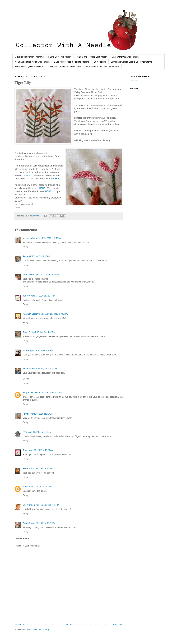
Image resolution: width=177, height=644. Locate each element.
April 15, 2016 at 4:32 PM (44, 332)
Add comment (22, 539)
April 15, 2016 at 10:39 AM (47, 275)
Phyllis (26, 414)
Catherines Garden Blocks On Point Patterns (131, 62)
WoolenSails (29, 369)
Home (69, 625)
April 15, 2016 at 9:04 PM (41, 350)
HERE (56, 179)
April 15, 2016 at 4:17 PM (57, 314)
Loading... (135, 81)
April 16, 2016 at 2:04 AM (42, 414)
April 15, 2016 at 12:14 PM (43, 296)
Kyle (25, 432)
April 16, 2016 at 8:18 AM (40, 432)
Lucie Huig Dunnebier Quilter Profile (65, 67)
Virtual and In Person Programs (29, 57)
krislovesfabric (30, 238)
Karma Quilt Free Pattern (60, 57)
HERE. (27, 175)
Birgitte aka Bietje (32, 393)
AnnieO (27, 523)
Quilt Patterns (100, 62)
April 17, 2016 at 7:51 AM (40, 487)
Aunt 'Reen (28, 275)
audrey (26, 296)
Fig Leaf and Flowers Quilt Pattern (91, 57)
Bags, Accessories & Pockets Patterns (72, 62)
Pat (24, 256)
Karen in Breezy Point (34, 314)
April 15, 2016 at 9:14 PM (48, 369)
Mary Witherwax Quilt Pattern (125, 57)
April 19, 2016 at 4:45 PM (47, 505)
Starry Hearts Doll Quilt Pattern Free (103, 67)
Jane (25, 487)
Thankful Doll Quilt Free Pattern (29, 67)
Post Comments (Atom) (38, 630)
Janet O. (27, 332)
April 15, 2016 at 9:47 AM (39, 256)
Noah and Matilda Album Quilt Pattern (32, 62)
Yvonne (27, 469)
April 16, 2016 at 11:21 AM (41, 450)
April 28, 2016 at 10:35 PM (43, 523)
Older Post (117, 625)
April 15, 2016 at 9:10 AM (50, 238)
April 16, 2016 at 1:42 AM (53, 393)
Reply (25, 247)
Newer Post (21, 625)
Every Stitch (29, 505)
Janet (25, 450)
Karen (26, 350)
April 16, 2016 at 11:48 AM (43, 469)
